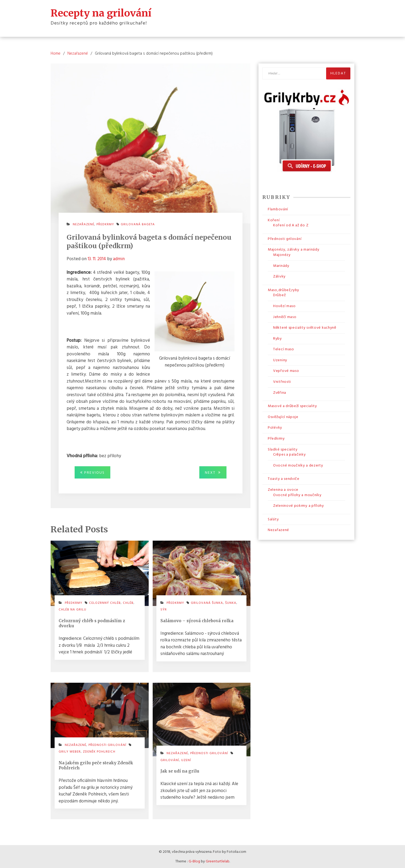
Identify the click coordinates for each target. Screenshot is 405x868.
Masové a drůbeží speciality (292, 406)
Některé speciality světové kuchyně (305, 327)
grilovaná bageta (138, 224)
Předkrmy (105, 224)
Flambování (278, 209)
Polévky (275, 427)
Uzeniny (280, 360)
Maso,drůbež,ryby (283, 290)
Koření (274, 220)
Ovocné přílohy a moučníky (297, 495)
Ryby (278, 338)
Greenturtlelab (218, 861)
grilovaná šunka (207, 603)
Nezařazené (84, 224)
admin (119, 259)
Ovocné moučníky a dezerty (298, 465)
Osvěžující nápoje (283, 417)
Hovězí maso (284, 306)
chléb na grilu (72, 609)
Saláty (273, 519)
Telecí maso (284, 349)
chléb (128, 603)
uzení (186, 760)
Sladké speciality (283, 449)
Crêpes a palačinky (289, 454)
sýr (164, 609)
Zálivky (279, 276)
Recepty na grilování (101, 13)
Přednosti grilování (209, 753)
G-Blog (194, 861)
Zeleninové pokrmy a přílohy (299, 506)
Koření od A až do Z (291, 225)
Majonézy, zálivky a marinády (294, 249)
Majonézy (282, 255)
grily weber (70, 752)
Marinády (281, 266)
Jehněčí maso (285, 317)
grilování (170, 760)
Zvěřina (280, 393)
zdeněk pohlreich (99, 752)
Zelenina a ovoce (283, 490)
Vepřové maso (286, 371)
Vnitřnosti (282, 382)
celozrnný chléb (105, 603)
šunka (231, 603)
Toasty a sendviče (284, 479)
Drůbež (279, 295)
